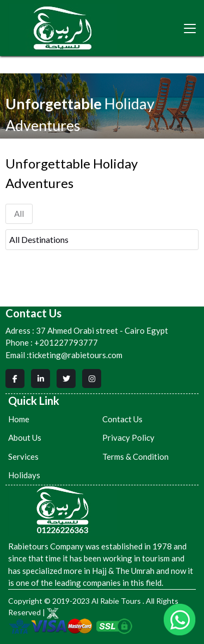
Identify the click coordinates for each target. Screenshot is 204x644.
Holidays (24, 475)
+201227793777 (66, 342)
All (19, 214)
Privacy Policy (128, 437)
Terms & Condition (135, 457)
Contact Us (122, 419)
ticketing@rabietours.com (76, 355)
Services (23, 457)
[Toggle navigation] (190, 28)
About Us (25, 437)
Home (19, 419)
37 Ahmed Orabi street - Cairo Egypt (87, 331)
